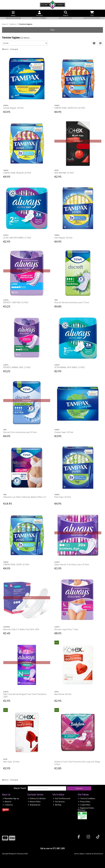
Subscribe (79, 788)
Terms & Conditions (87, 798)
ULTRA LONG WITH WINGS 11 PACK (17, 238)
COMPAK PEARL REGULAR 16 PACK (17, 173)
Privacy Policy (84, 802)
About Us (7, 802)
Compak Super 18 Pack (64, 432)
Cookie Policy (84, 805)
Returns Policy (34, 802)
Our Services (59, 802)
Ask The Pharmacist (62, 798)
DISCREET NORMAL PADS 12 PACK (17, 367)
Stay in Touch (20, 788)
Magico (82, 854)
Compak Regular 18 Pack (13, 108)
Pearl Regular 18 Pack (63, 238)
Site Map (57, 805)
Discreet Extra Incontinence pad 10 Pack (20, 432)
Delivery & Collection (37, 798)
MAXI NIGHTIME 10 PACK (64, 173)
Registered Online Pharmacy (86, 809)
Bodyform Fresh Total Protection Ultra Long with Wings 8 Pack (77, 763)
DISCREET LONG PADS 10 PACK (16, 302)
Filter (52, 30)
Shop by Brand (34, 805)
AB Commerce (98, 854)
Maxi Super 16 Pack (11, 762)
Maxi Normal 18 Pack (63, 694)
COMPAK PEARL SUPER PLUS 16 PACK (70, 108)
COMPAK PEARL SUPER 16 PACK (16, 564)
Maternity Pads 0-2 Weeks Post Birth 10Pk (21, 629)
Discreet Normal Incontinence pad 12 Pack (72, 302)
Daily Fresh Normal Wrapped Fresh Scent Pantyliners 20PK (25, 695)
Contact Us (8, 805)
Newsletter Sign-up (11, 798)
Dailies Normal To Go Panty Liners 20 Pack (72, 564)
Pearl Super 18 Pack (63, 497)
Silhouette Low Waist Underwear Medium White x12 (25, 497)
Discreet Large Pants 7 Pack (66, 629)
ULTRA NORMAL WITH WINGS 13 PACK (70, 367)
